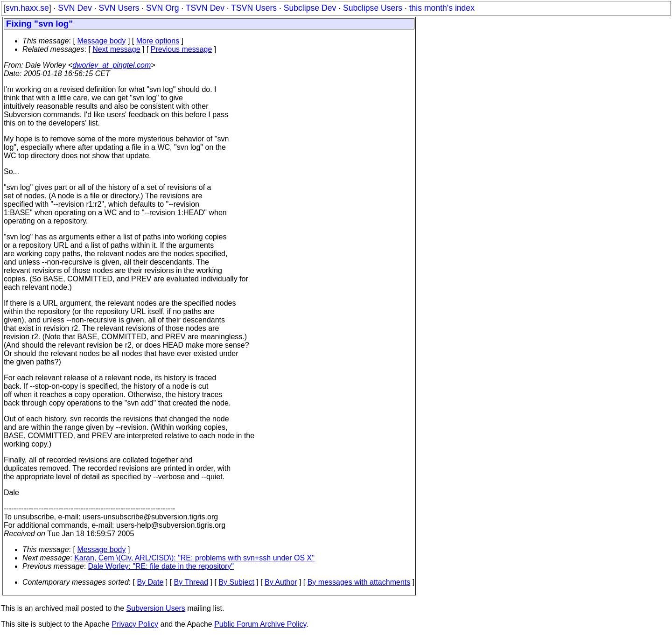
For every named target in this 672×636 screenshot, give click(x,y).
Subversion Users (156, 608)
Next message (116, 49)
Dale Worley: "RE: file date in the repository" (161, 566)
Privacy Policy (135, 624)
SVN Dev (75, 8)
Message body (101, 41)
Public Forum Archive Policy (260, 624)
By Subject (236, 582)
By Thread (191, 582)
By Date (150, 582)
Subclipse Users (373, 8)
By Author (281, 582)
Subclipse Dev (310, 8)
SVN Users (119, 8)
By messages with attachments (359, 582)
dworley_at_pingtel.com (112, 65)
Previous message (182, 49)
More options (158, 41)
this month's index (442, 8)
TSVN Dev (205, 8)
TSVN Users (254, 8)
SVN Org (162, 8)
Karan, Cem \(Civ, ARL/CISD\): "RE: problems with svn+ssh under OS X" (194, 558)
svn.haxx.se (27, 8)
